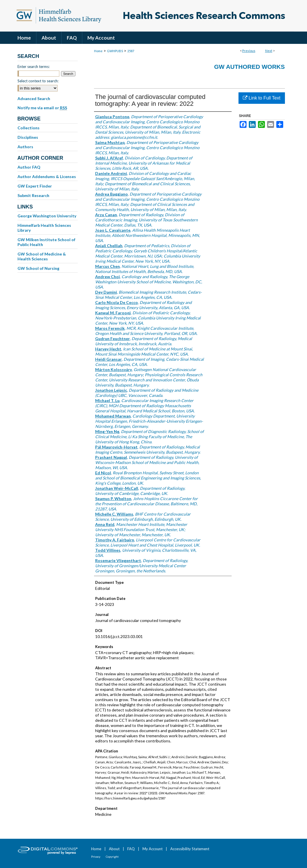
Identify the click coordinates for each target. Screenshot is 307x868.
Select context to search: (38, 81)
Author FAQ (29, 167)
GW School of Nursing (38, 268)
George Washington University (47, 216)
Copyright (112, 857)
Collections (29, 128)
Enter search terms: (34, 67)
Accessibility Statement (190, 849)
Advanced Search (34, 98)
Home (98, 51)
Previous (249, 51)
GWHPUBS (115, 51)
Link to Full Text (262, 98)
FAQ (131, 849)
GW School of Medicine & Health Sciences (42, 256)
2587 (131, 51)
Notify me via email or (42, 108)
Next (269, 51)
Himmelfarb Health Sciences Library (44, 228)
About (114, 849)
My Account (152, 849)
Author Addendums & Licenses (47, 176)
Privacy (96, 857)
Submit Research (33, 195)
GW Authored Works (250, 67)
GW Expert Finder (35, 186)
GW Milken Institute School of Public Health (46, 242)
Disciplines (28, 137)
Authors (25, 147)
